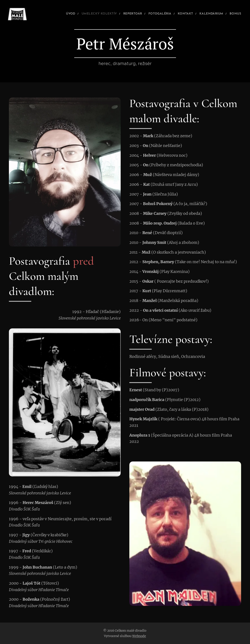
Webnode (139, 636)
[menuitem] (52, 14)
